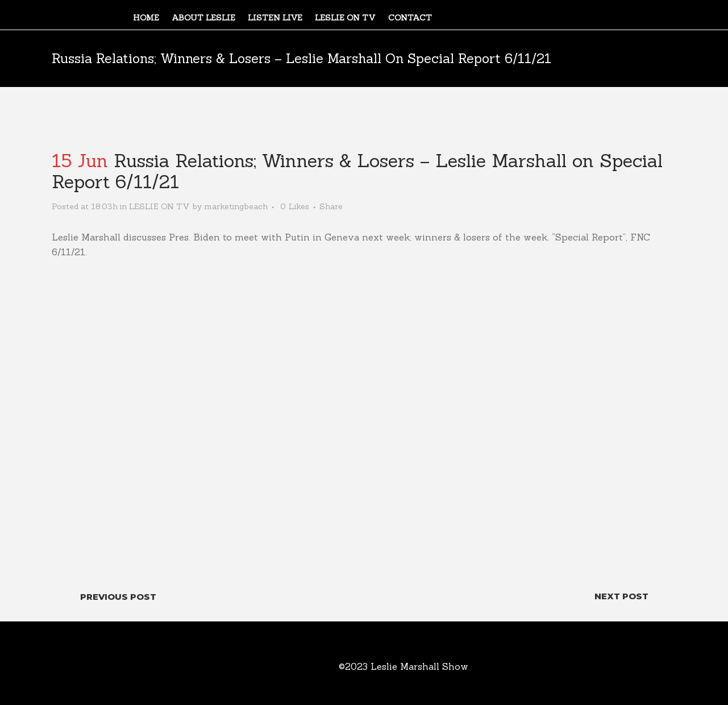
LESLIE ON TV (159, 206)
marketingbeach (236, 206)
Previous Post (118, 597)
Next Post (621, 596)
